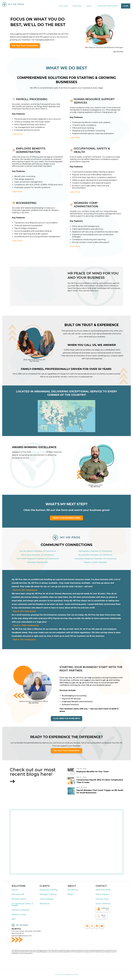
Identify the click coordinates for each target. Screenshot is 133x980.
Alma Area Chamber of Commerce (38, 555)
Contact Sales (102, 899)
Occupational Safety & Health (22, 905)
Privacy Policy (74, 974)
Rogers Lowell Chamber (95, 562)
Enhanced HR (18, 894)
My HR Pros (73, 890)
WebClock (44, 904)
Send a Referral (103, 904)
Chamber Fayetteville (38, 562)
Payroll (15, 890)
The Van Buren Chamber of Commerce (38, 551)
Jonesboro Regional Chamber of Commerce (95, 559)
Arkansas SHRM (38, 452)
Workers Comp (19, 915)
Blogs (70, 894)
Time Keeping (46, 899)
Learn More (17, 134)
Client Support (103, 894)
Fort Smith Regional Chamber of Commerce (38, 559)
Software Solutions (21, 910)
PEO (14, 919)
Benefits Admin (19, 899)
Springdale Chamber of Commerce (95, 551)
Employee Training (49, 890)
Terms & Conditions (61, 974)
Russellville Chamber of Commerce (95, 555)
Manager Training (48, 894)
